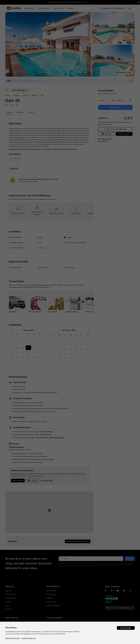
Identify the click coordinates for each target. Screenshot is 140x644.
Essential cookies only (29, 638)
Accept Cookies (126, 628)
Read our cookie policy (13, 638)
